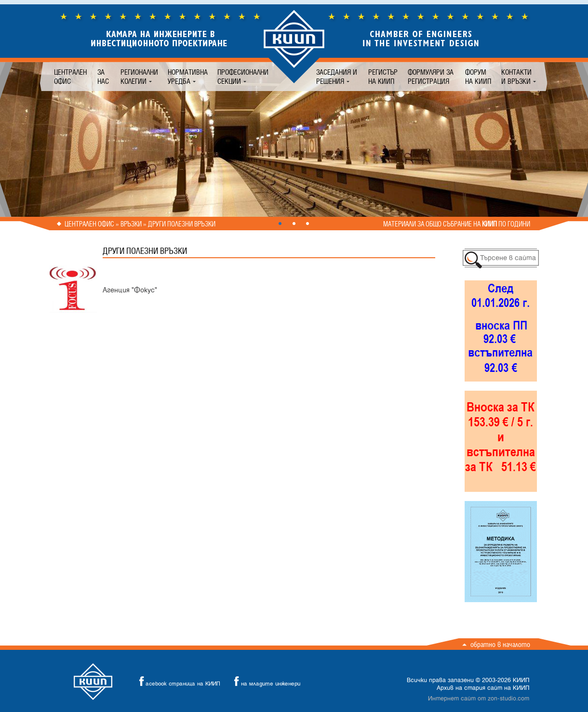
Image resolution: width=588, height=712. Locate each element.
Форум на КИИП (478, 77)
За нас (103, 77)
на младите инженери (265, 681)
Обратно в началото (500, 644)
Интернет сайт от (479, 699)
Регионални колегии (139, 77)
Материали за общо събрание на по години (457, 224)
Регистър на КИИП (383, 77)
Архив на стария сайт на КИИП (483, 688)
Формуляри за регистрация (431, 77)
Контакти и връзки (516, 77)
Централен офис (70, 77)
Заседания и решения (337, 77)
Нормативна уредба (188, 77)
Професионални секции (243, 77)
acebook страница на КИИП (177, 681)
